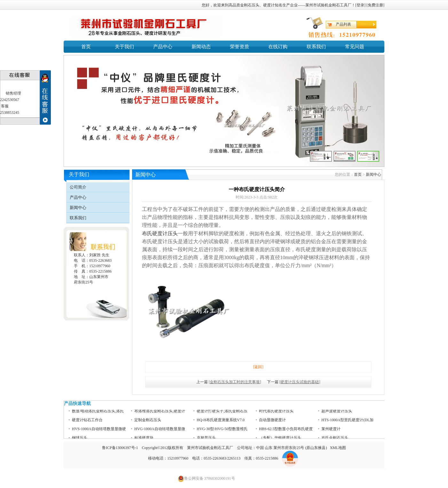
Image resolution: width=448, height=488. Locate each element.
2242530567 (10, 100)
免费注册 (375, 5)
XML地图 (338, 448)
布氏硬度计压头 (160, 233)
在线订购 (278, 47)
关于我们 (124, 47)
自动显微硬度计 (272, 422)
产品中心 (163, 47)
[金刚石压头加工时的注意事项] (235, 382)
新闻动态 (201, 47)
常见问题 (355, 47)
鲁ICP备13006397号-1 (120, 448)
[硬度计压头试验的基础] (300, 382)
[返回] (258, 367)
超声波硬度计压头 (337, 414)
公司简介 (78, 187)
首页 (86, 47)
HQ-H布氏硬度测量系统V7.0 (221, 422)
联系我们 (316, 47)
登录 (360, 5)
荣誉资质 (240, 47)
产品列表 (343, 24)
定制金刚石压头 (148, 422)
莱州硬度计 (331, 431)
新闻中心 (78, 208)
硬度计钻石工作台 (87, 422)
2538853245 (10, 112)
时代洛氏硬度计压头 (276, 414)
